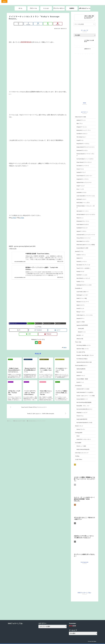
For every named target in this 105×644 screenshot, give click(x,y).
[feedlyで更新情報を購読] (36, 343)
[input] (85, 24)
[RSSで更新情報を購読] (40, 343)
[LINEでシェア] (48, 24)
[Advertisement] (38, 35)
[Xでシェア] (18, 24)
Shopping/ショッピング (60, 323)
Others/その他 (38, 323)
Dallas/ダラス (31, 323)
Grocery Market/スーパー (48, 323)
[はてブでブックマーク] (38, 24)
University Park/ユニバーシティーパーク (18, 323)
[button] (94, 24)
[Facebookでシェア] (28, 24)
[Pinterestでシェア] (58, 24)
